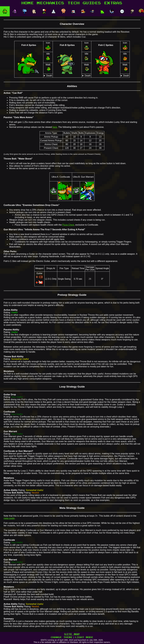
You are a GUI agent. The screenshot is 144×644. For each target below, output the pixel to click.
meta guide (9, 518)
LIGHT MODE (84, 637)
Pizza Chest (68, 225)
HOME (28, 3)
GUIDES (92, 3)
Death (49, 76)
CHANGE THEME (62, 637)
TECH (74, 3)
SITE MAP (72, 634)
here (55, 127)
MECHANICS (51, 3)
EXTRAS (113, 3)
